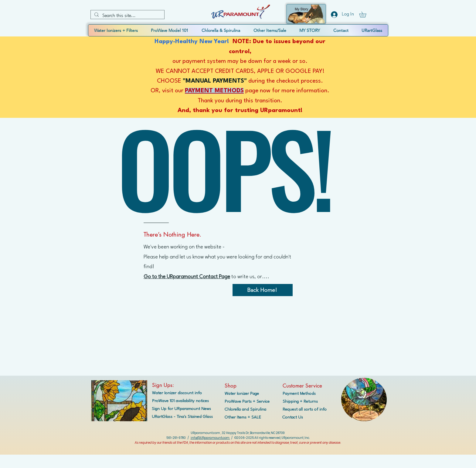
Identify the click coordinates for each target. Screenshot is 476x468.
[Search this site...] (127, 16)
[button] (365, 14)
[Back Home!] (263, 290)
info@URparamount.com (210, 438)
